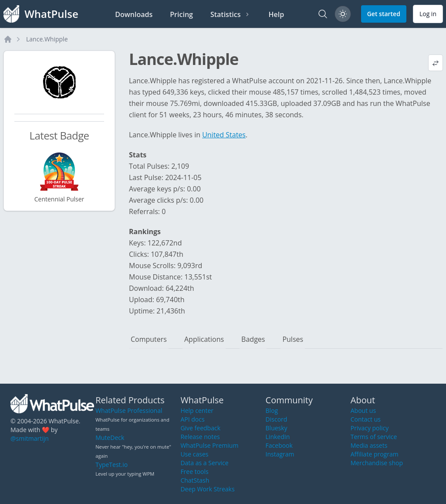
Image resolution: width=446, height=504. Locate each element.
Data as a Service (204, 463)
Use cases (194, 454)
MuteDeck (110, 438)
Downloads (134, 14)
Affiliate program (375, 454)
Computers (149, 339)
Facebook (279, 445)
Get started (384, 14)
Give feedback (200, 428)
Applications (204, 339)
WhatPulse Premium (209, 445)
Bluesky (277, 428)
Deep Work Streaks (207, 489)
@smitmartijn (30, 438)
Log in (428, 14)
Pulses (293, 339)
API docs (192, 419)
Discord (277, 419)
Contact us (366, 419)
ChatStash (195, 480)
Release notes (200, 437)
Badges (253, 339)
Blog (272, 410)
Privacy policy (370, 428)
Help (276, 14)
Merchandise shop (377, 463)
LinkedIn (278, 437)
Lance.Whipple (47, 39)
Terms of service (374, 437)
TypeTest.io (111, 465)
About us (363, 410)
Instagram (280, 454)
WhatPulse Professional (129, 410)
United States (224, 135)
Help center (197, 410)
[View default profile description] (436, 63)
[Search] (323, 14)
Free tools (194, 472)
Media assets (369, 445)
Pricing (181, 14)
